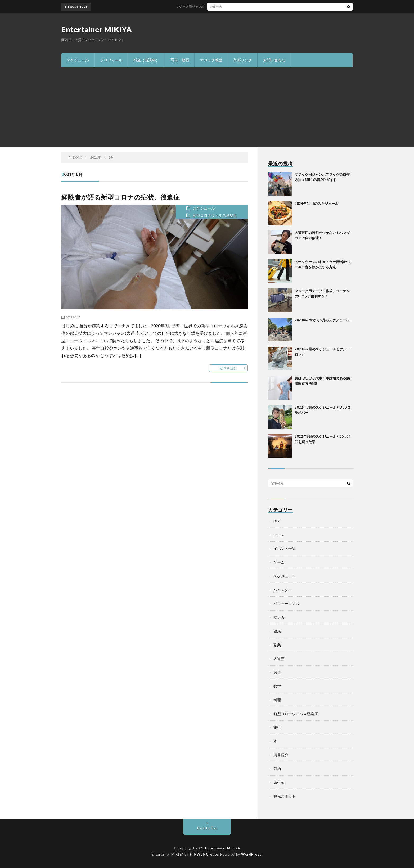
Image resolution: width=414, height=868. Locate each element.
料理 (277, 700)
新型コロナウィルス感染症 (215, 215)
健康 (277, 631)
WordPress (251, 854)
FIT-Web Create (204, 854)
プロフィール (111, 60)
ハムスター (283, 590)
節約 (277, 769)
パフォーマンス (286, 603)
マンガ (279, 617)
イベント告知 (285, 548)
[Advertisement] (207, 107)
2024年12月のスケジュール (316, 204)
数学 (277, 686)
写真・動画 (180, 60)
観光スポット (285, 796)
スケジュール (78, 60)
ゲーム (279, 562)
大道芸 (279, 659)
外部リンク (243, 60)
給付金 (279, 782)
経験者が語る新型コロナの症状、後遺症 (121, 197)
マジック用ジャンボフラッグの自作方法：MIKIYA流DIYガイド (225, 6)
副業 (277, 645)
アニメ (279, 535)
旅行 (277, 727)
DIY (277, 521)
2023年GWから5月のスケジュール (322, 320)
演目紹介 (281, 755)
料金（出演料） (146, 60)
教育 (277, 672)
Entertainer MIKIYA (97, 29)
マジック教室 (211, 60)
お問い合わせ (274, 60)
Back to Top (207, 828)
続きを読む (228, 368)
